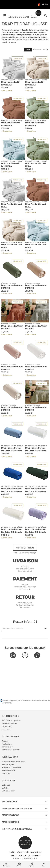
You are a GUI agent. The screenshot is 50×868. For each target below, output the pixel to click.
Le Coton (5, 788)
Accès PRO (6, 729)
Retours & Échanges (9, 723)
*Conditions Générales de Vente (13, 762)
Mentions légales (8, 765)
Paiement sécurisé (9, 770)
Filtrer (28, 50)
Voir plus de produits (25, 548)
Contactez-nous (8, 747)
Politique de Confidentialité (11, 767)
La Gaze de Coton (8, 791)
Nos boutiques (7, 744)
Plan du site (6, 773)
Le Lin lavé (6, 785)
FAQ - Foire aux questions (11, 721)
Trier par (37, 50)
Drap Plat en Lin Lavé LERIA (36, 165)
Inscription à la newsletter (11, 750)
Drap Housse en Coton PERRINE (12, 287)
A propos (5, 741)
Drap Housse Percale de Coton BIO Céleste (12, 449)
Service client (7, 726)
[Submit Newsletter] (46, 629)
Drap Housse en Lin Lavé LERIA (11, 83)
